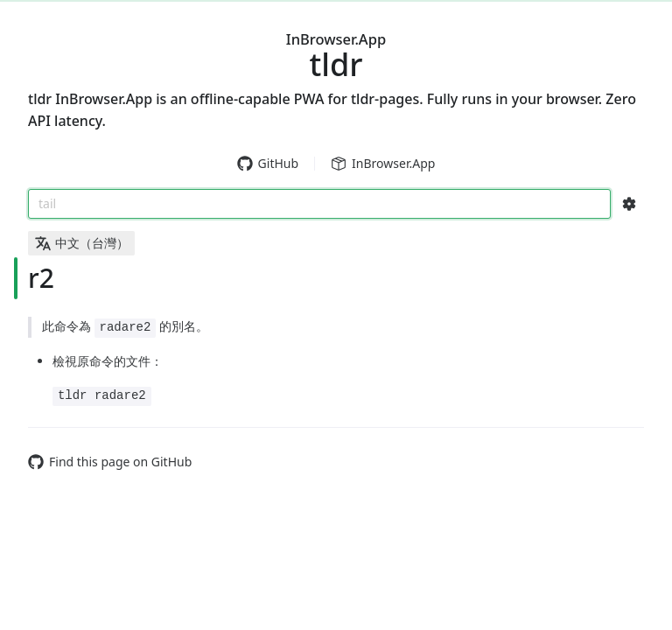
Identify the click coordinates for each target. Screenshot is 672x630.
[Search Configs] (629, 204)
